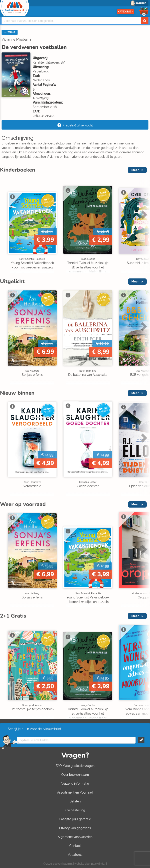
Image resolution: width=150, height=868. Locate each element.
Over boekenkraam (75, 775)
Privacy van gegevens (75, 828)
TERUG (10, 32)
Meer (135, 170)
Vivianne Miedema (17, 39)
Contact (75, 846)
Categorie (126, 12)
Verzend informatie (75, 784)
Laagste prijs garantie (75, 819)
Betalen (75, 801)
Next (143, 215)
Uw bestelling (75, 810)
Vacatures (75, 855)
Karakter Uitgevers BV (49, 62)
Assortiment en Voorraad (75, 792)
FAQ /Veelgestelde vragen (75, 766)
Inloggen (141, 3)
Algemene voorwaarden (75, 837)
